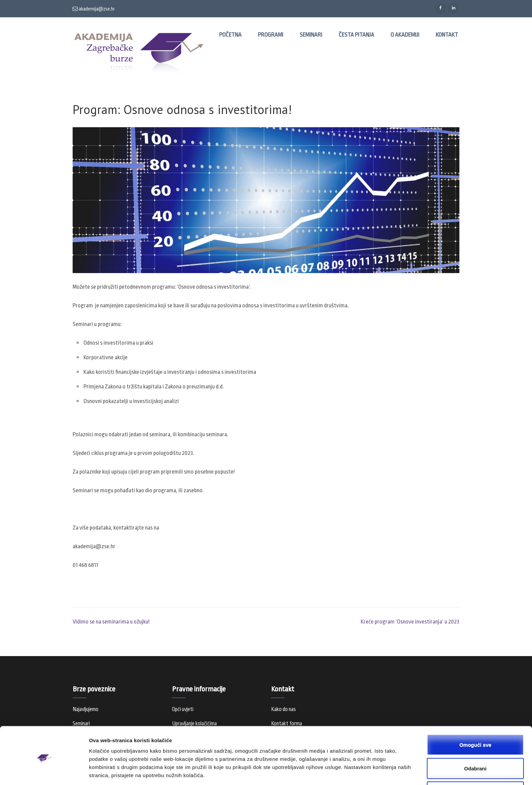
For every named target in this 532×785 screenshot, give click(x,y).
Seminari (311, 35)
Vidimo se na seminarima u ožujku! (111, 622)
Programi (271, 35)
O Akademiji (405, 35)
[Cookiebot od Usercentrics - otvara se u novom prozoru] (44, 772)
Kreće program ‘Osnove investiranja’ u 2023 (410, 622)
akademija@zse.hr (94, 9)
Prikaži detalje (351, 772)
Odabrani (475, 743)
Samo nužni (475, 766)
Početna (230, 35)
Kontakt (447, 35)
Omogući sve (475, 719)
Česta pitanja (356, 35)
